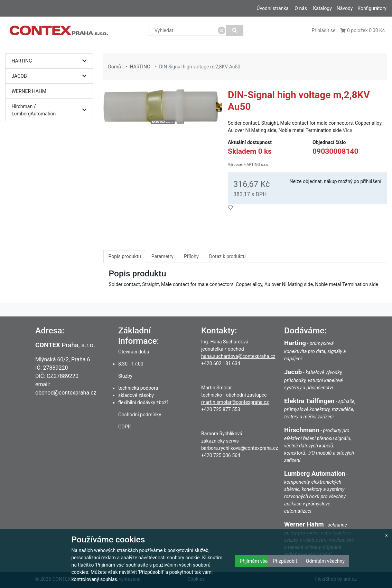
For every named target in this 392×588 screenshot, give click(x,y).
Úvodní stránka (273, 8)
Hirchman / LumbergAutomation (51, 110)
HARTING (51, 61)
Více (348, 130)
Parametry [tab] (162, 256)
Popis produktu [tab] (125, 256)
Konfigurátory (372, 8)
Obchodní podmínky (140, 415)
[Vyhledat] (235, 30)
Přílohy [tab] (191, 256)
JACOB (51, 76)
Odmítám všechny (325, 561)
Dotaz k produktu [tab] (227, 256)
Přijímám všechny (259, 561)
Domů (115, 67)
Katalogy (322, 8)
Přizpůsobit (285, 561)
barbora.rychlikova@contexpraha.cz (240, 448)
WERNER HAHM (29, 91)
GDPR (124, 427)
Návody (345, 8)
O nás (301, 8)
